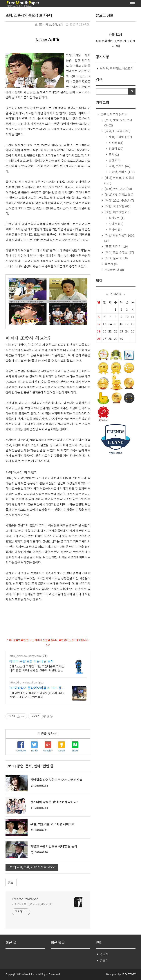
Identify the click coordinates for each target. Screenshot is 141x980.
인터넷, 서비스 (121, 172)
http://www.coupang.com (25, 656)
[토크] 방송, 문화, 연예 (51, 25)
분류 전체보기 (114, 114)
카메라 (116, 143)
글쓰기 (104, 961)
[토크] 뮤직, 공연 (118, 189)
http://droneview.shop (23, 683)
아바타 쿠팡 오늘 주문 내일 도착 (31, 662)
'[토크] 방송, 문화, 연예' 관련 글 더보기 (32, 867)
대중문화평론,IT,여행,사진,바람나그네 (32, 904)
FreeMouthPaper (25, 899)
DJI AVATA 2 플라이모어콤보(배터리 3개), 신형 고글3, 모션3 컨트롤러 (37, 695)
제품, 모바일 (120, 137)
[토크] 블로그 (116, 258)
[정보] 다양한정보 (119, 195)
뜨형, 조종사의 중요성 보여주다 (29, 16)
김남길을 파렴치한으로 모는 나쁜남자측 (56, 780)
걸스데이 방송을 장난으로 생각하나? (54, 802)
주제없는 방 (114, 270)
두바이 (115, 230)
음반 (114, 160)
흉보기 (111, 264)
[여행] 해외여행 (117, 212)
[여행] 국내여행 (117, 207)
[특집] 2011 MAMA (119, 201)
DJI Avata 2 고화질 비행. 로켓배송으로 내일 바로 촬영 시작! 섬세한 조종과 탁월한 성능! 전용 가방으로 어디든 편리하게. (37, 669)
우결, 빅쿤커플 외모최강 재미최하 (53, 824)
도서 (113, 155)
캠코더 (116, 149)
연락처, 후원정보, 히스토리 (117, 69)
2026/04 (116, 294)
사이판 (116, 224)
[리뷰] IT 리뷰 (117, 131)
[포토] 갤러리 (116, 247)
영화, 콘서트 (119, 166)
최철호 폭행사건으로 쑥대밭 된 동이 (54, 847)
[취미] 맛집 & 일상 (119, 253)
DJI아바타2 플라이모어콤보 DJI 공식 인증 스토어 (37, 688)
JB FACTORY (128, 974)
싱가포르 (116, 218)
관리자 (104, 954)
